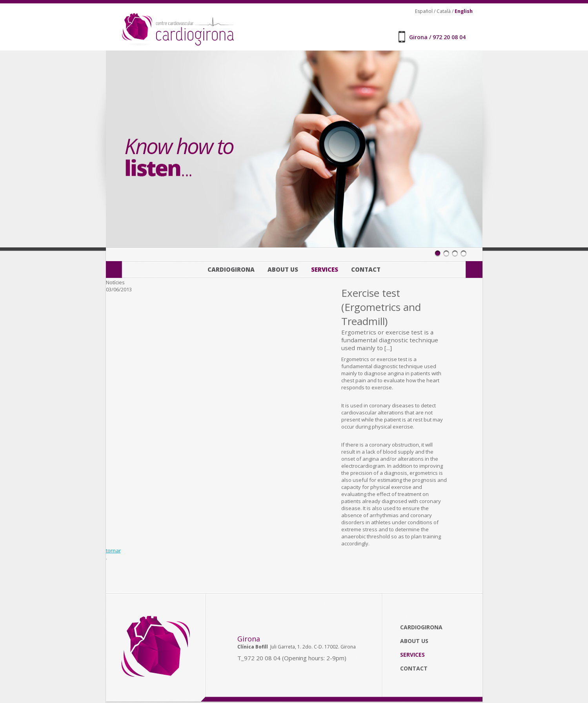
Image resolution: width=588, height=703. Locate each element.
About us (283, 269)
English (464, 11)
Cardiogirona (231, 269)
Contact (366, 269)
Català (444, 11)
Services (325, 269)
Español (424, 11)
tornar (113, 550)
